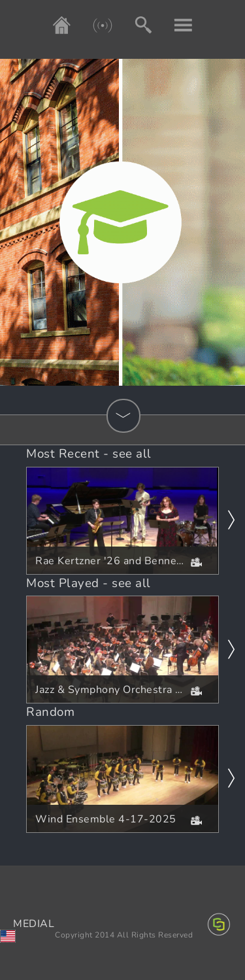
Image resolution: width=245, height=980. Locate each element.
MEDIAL (34, 924)
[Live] (93, 25)
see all (132, 454)
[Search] (133, 25)
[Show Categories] (123, 416)
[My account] (174, 25)
